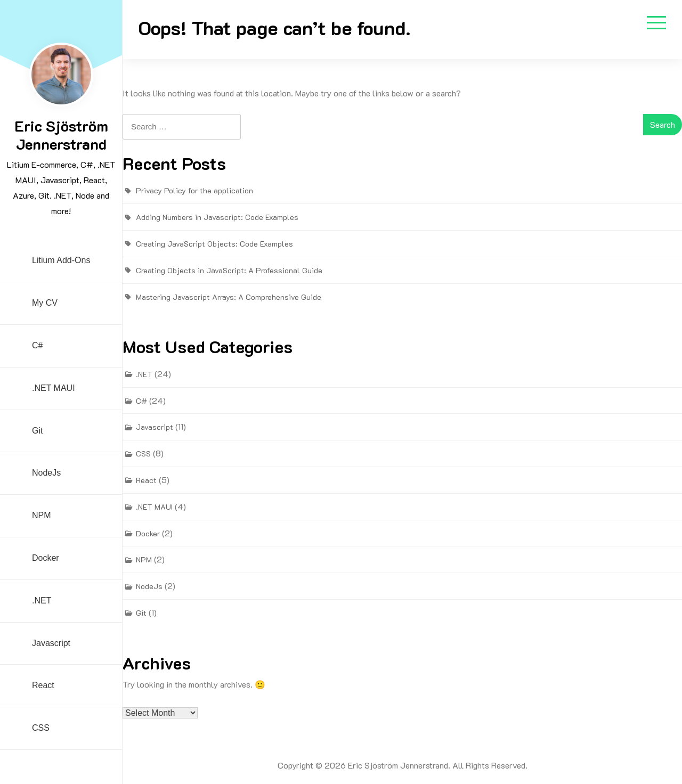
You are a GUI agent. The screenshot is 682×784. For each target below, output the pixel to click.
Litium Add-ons (61, 260)
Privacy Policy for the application (194, 190)
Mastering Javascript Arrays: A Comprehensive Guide (229, 297)
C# (37, 345)
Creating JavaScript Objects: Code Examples (214, 244)
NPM (42, 515)
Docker (46, 558)
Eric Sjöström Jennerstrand (61, 135)
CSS (41, 728)
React (43, 685)
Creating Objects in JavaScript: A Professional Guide (229, 270)
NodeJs (46, 473)
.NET (42, 601)
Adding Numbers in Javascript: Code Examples (217, 217)
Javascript (51, 643)
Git (37, 431)
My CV (45, 303)
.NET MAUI (54, 388)
